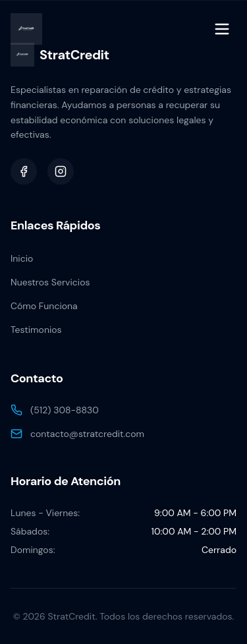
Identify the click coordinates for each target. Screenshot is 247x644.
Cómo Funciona (44, 306)
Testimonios (36, 330)
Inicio (22, 258)
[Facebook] (24, 171)
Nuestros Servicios (50, 282)
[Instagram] (61, 171)
